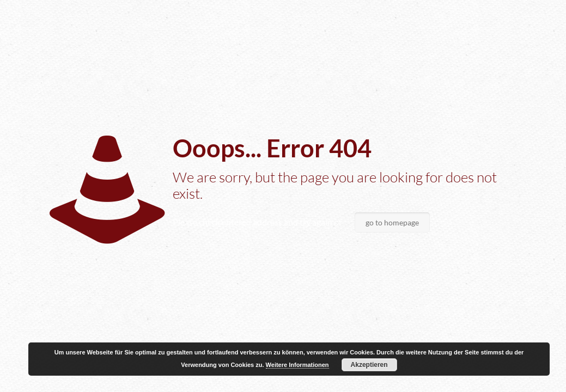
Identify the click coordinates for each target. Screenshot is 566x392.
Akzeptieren (369, 365)
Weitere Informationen (297, 365)
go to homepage (392, 222)
